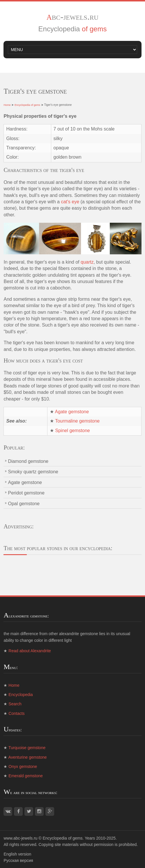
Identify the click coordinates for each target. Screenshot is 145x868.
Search (15, 704)
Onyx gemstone (23, 766)
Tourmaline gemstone (77, 421)
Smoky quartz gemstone (33, 472)
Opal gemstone (24, 504)
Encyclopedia (21, 695)
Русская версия (18, 860)
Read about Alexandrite (30, 651)
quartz (87, 262)
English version (17, 854)
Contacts (16, 713)
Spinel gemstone (73, 431)
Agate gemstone (72, 412)
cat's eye (70, 202)
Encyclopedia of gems (27, 105)
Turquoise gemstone (27, 748)
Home (7, 105)
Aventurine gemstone (28, 757)
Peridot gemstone (26, 493)
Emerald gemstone (26, 776)
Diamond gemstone (28, 461)
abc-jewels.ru (73, 17)
